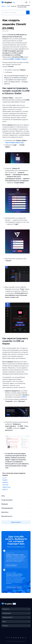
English (5, 480)
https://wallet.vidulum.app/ (15, 143)
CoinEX (17, 59)
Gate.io (24, 59)
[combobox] (16, 13)
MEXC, (12, 59)
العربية (4, 478)
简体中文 (5, 489)
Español (5, 482)
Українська (6, 487)
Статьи (8, 6)
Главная (3, 6)
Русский (5, 485)
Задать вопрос (16, 522)
